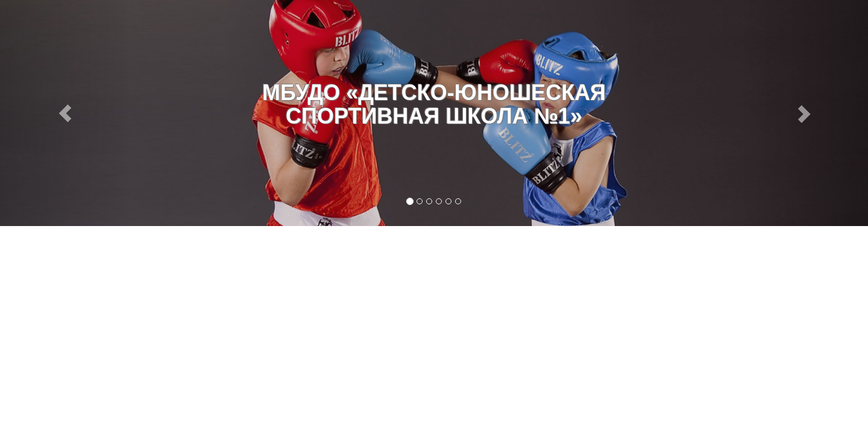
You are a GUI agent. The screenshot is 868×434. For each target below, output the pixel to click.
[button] (65, 113)
